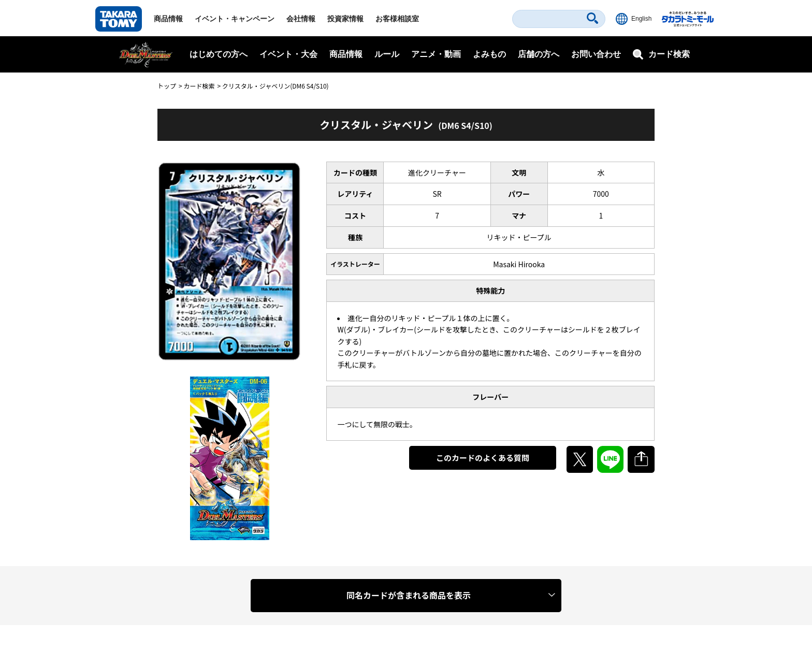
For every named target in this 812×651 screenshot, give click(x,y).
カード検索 (199, 86)
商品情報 (168, 19)
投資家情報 (345, 19)
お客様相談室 (397, 19)
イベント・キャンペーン (235, 19)
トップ (167, 86)
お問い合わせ (596, 54)
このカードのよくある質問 (483, 458)
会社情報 (301, 19)
